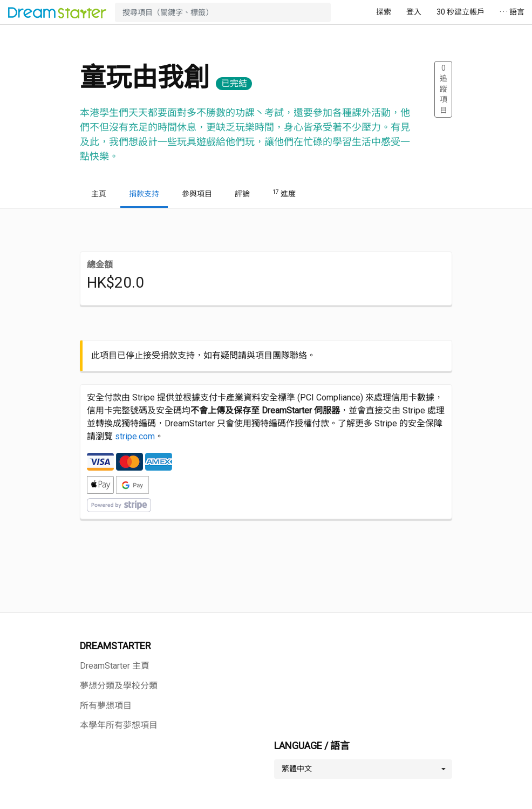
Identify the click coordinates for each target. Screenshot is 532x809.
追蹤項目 (444, 89)
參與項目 (197, 194)
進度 (284, 193)
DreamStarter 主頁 (115, 666)
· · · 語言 (512, 12)
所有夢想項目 (106, 706)
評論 (242, 194)
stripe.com (135, 436)
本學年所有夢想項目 (119, 725)
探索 (384, 12)
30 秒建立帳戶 (461, 12)
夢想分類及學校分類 (119, 686)
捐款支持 (144, 194)
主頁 (99, 194)
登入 (414, 12)
